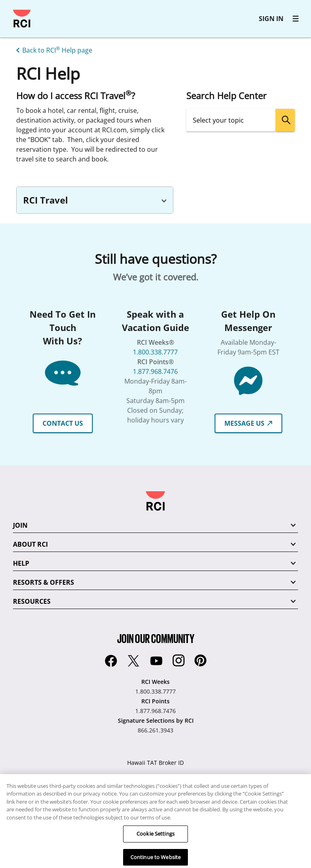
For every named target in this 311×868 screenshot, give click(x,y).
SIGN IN (271, 19)
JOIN (20, 525)
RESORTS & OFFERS (44, 582)
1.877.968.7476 (155, 371)
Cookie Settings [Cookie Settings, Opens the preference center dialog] (155, 843)
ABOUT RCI (30, 544)
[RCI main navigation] (296, 19)
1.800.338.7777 (155, 352)
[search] (285, 120)
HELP (21, 563)
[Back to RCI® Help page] (53, 49)
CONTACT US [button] (63, 423)
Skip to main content (10, 10)
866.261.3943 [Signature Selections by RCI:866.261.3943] (155, 730)
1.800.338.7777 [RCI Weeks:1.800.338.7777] (155, 691)
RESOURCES (32, 601)
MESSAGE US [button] (248, 423)
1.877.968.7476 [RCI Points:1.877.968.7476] (155, 711)
